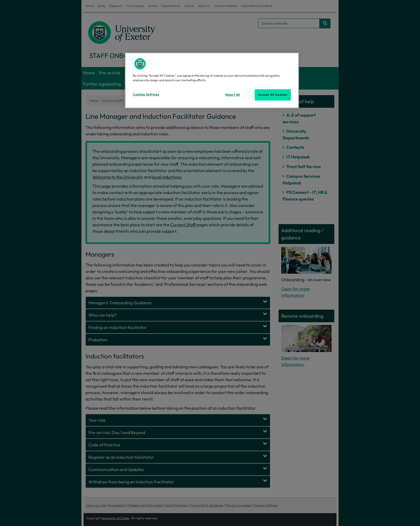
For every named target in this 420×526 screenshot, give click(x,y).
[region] (212, 80)
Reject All (233, 95)
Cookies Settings (146, 94)
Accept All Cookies (273, 95)
